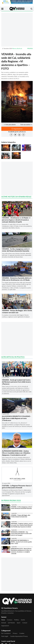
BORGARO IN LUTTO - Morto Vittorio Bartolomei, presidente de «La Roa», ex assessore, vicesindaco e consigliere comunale (21, 551)
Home (3, 620)
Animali (4, 623)
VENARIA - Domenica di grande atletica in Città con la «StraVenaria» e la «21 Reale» (17, 279)
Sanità (23, 620)
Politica (30, 49)
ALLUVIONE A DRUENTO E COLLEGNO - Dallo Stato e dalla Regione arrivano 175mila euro (17, 418)
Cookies (22, 633)
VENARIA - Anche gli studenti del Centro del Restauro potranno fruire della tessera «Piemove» (16, 382)
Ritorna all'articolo (17, 49)
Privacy (15, 633)
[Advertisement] (17, 30)
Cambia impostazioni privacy (19, 636)
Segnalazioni (5, 626)
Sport (19, 623)
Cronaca (10, 620)
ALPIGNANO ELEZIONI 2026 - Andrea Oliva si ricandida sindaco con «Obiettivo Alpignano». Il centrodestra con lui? (16, 453)
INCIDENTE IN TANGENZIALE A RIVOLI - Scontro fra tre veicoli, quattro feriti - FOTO (21, 542)
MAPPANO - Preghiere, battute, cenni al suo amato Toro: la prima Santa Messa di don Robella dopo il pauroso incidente (22, 525)
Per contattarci (6, 633)
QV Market (11, 623)
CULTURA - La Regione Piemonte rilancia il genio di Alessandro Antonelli (17, 487)
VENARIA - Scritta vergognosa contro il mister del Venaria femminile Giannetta (16, 250)
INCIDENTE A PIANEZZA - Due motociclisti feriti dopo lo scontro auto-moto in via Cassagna (22, 534)
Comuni (25, 623)
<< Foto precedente (10, 125)
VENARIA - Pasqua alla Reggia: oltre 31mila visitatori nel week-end (17, 311)
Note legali (5, 636)
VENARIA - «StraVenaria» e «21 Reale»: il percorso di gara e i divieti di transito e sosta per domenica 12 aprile (16, 220)
